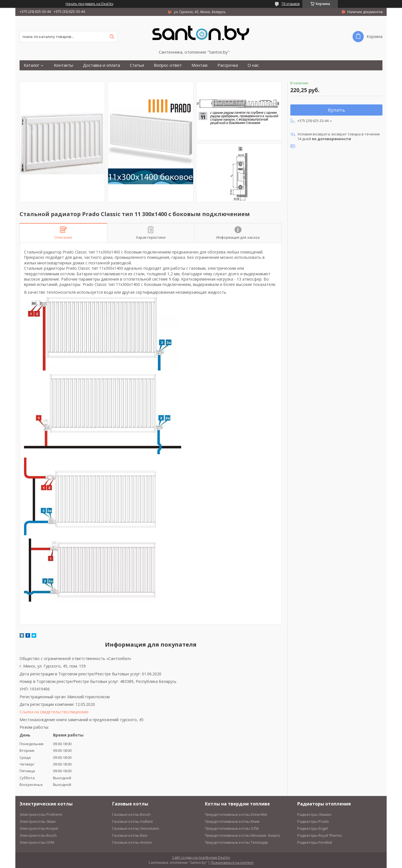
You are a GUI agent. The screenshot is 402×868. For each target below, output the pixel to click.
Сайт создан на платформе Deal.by (201, 858)
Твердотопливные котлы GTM (232, 828)
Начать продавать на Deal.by (89, 4)
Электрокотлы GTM (37, 842)
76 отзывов (290, 4)
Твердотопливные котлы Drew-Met (236, 814)
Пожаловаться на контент (232, 863)
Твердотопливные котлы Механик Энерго (243, 835)
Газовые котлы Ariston (132, 842)
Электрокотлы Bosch (38, 835)
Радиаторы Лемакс (314, 814)
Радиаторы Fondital (315, 842)
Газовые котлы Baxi (130, 835)
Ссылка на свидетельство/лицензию (54, 712)
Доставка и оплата (101, 65)
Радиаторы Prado (313, 821)
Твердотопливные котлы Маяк (232, 821)
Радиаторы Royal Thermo (320, 835)
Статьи (137, 65)
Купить (337, 110)
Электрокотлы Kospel (39, 828)
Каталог (32, 65)
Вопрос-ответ (168, 65)
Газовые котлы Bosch (131, 814)
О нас (253, 65)
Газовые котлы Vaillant (132, 821)
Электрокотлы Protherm (41, 814)
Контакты (64, 65)
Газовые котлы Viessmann (136, 828)
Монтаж (200, 65)
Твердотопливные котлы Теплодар (236, 842)
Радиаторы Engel (313, 828)
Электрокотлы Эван (38, 821)
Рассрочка (228, 65)
